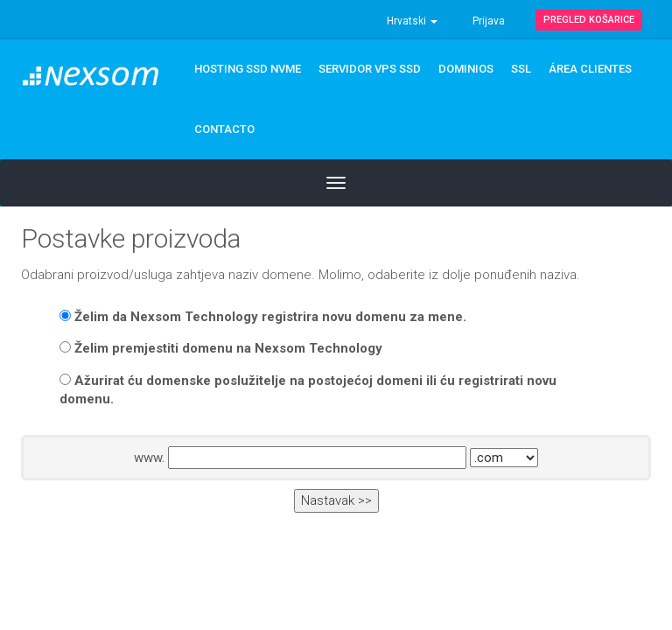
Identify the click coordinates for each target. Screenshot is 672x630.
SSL (521, 69)
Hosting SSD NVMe (248, 69)
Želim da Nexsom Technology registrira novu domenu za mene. (263, 317)
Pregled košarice (589, 20)
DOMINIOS (466, 69)
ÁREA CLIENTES (590, 69)
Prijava (489, 21)
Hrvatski (412, 21)
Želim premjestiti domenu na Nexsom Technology (221, 348)
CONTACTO (224, 129)
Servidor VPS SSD (370, 69)
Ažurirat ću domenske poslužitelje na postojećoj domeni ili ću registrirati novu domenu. (308, 390)
